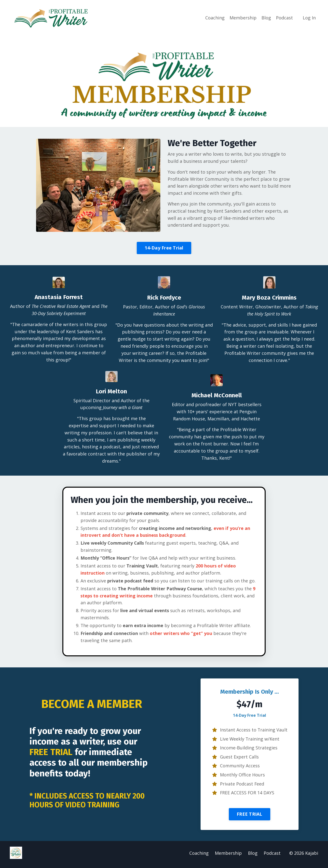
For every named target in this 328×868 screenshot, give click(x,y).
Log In (309, 17)
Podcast (284, 17)
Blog (266, 17)
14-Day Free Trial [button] (164, 248)
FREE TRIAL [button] (250, 817)
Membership (243, 17)
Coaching (215, 17)
